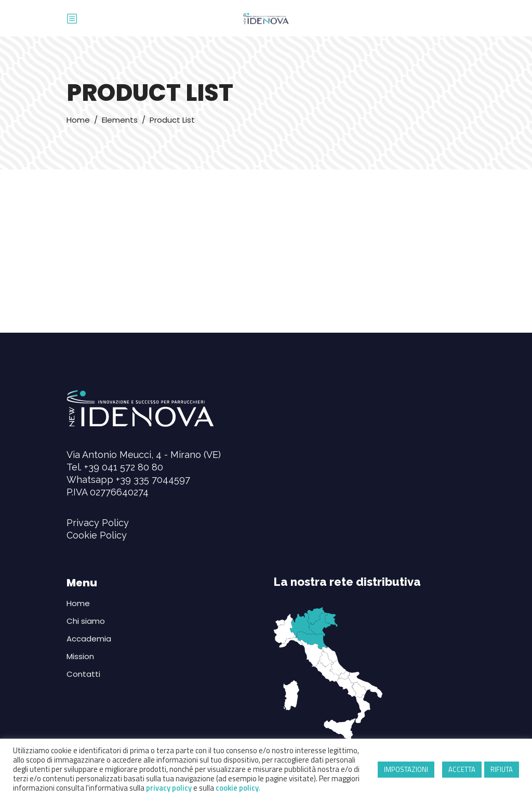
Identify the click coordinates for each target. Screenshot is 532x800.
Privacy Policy (98, 523)
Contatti (83, 674)
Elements (120, 120)
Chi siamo (86, 621)
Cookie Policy (97, 535)
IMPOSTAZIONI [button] (406, 769)
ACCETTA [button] (462, 769)
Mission (80, 656)
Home (78, 120)
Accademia (89, 639)
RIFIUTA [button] (502, 769)
